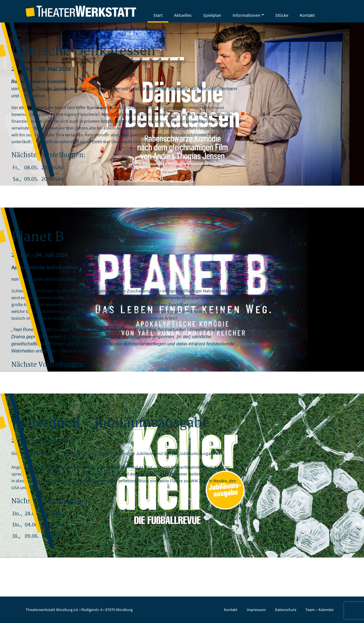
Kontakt (307, 15)
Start (158, 15)
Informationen (247, 15)
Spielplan (212, 15)
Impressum (256, 610)
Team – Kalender (320, 610)
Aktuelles (183, 15)
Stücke (282, 15)
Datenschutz (286, 610)
